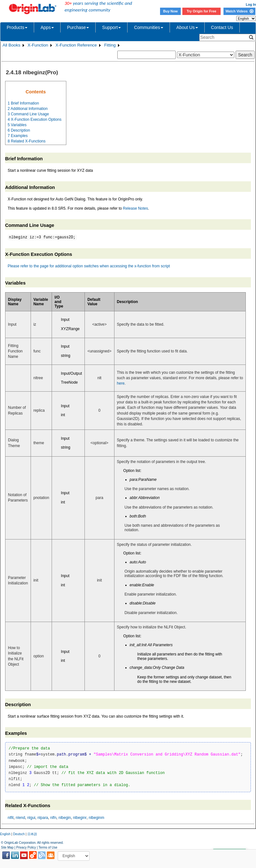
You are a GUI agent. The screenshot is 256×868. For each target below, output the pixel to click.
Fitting (110, 45)
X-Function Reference (76, 45)
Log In (251, 4)
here (121, 383)
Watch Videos (239, 11)
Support (111, 27)
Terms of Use (48, 847)
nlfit (11, 818)
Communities (149, 27)
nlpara (43, 818)
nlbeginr (80, 818)
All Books (11, 45)
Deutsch (19, 834)
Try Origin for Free (202, 11)
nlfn (53, 818)
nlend (20, 818)
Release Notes (136, 208)
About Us (187, 27)
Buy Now (171, 11)
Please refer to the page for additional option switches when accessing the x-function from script (89, 266)
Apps (47, 27)
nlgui (31, 818)
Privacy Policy (26, 847)
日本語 (32, 834)
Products (17, 27)
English (5, 834)
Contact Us (222, 27)
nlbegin (65, 818)
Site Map (7, 847)
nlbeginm (96, 818)
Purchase (78, 27)
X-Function (38, 45)
